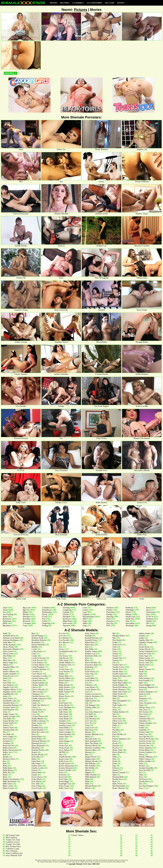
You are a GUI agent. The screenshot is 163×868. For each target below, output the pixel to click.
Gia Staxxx (64, 656)
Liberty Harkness (92, 696)
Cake (34, 654)
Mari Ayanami (91, 741)
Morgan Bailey (119, 636)
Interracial (67, 623)
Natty (115, 678)
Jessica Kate (64, 748)
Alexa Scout (8, 651)
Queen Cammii (119, 772)
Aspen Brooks (9, 721)
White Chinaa (145, 759)
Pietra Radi (117, 752)
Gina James (64, 660)
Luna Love (90, 728)
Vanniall (142, 730)
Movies (54, 3)
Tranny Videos (77, 835)
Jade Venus (64, 714)
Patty (115, 741)
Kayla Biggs (64, 781)
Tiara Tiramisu (145, 703)
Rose (114, 781)
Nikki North (118, 694)
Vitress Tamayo (145, 748)
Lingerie (86, 614)
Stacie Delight (145, 685)
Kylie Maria (90, 672)
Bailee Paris (8, 748)
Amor (5, 678)
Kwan (88, 669)
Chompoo (36, 694)
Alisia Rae (7, 660)
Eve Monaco (64, 642)
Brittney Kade (38, 638)
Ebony (45, 614)
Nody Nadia (117, 705)
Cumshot (46, 608)
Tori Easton (144, 712)
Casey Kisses (37, 674)
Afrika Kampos (9, 645)
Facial (45, 617)
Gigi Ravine (64, 658)
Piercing (110, 617)
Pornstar (110, 621)
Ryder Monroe (119, 788)
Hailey (62, 674)
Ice (60, 701)
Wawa (141, 755)
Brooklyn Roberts (39, 640)
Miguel (88, 772)
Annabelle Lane (9, 701)
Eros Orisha (37, 786)
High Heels (67, 621)
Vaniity (142, 725)
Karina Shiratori (66, 768)
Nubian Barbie (119, 712)
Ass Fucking (8, 614)
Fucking (66, 608)
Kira (87, 658)
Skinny (128, 614)
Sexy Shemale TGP (14, 855)
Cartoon (35, 672)
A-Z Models (78, 3)
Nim (114, 698)
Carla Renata (37, 663)
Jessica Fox (64, 746)
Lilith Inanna (91, 701)
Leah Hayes (90, 681)
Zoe (140, 784)
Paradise (116, 730)
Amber (6, 669)
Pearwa (116, 748)
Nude (85, 621)
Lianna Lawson (92, 694)
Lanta (88, 676)
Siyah (141, 672)
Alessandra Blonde (11, 649)
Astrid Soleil (8, 723)
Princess (116, 768)
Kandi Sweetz (65, 764)
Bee (4, 761)
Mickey (88, 770)
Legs (85, 612)
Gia (60, 654)
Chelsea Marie (38, 685)
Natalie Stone (118, 674)
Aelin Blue (7, 642)
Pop (114, 766)
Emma (34, 770)
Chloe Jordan (37, 692)
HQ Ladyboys (12, 838)
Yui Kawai (143, 779)
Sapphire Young (146, 642)
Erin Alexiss (37, 781)
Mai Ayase (89, 730)
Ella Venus (36, 764)
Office (85, 623)
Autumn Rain (9, 730)
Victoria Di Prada (146, 739)
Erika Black (37, 779)
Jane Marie (64, 716)
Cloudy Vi (36, 712)
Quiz (114, 775)
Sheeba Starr (144, 665)
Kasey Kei (63, 777)
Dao (33, 734)
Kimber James (91, 651)
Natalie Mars (118, 672)
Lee (87, 683)
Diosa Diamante (38, 746)
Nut (114, 714)
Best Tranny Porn (13, 846)
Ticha (141, 705)
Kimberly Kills (91, 656)
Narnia (115, 660)
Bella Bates (8, 768)
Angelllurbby (8, 694)
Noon (115, 710)
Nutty (115, 716)
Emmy (34, 775)
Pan (114, 728)
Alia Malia (7, 656)
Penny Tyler (117, 750)
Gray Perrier (64, 672)
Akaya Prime (8, 647)
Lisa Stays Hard (92, 712)
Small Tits (130, 619)
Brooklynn (36, 642)
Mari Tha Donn (92, 743)
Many (87, 737)
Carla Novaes (37, 660)
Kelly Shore (90, 633)
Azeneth (6, 741)
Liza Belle (89, 716)
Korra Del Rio (91, 663)
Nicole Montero (119, 690)
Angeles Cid (8, 687)
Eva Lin (62, 636)
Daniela (35, 725)
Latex (85, 608)
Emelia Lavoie (38, 768)
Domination (47, 612)
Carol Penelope (38, 667)
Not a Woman (12, 851)
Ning (114, 703)
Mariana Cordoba (93, 748)
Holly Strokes (65, 692)
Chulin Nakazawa (39, 698)
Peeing (109, 614)
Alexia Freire (8, 654)
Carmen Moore (38, 665)
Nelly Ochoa (118, 681)
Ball (4, 755)
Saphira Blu (144, 640)
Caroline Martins (39, 669)
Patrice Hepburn (120, 739)
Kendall (88, 636)
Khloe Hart (90, 642)
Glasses (66, 614)
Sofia (141, 676)
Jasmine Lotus (65, 725)
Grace (61, 667)
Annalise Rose (9, 703)
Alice (5, 658)
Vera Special (144, 737)
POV (108, 626)
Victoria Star (144, 746)
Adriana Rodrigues (11, 640)
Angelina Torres (10, 692)
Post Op (110, 623)
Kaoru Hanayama (66, 766)
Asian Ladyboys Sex (14, 853)
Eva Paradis (64, 640)
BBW (5, 623)
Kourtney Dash (91, 665)
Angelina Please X (10, 690)
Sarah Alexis (144, 647)
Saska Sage (144, 656)
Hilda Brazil (64, 685)
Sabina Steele (144, 633)
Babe (5, 617)
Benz (5, 777)
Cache (34, 649)
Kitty (87, 660)
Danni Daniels (38, 730)
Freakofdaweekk (66, 651)
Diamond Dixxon (39, 741)
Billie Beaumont (10, 781)
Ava (4, 732)
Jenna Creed (64, 730)
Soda (141, 674)
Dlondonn (36, 748)
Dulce (34, 759)
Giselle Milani (65, 663)
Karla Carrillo (65, 770)
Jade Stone (63, 712)
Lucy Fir (89, 723)
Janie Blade (64, 719)
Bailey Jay (7, 752)
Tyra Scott (143, 714)
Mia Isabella (90, 766)
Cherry (35, 687)
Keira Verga (64, 786)
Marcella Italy (91, 739)
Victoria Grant (145, 741)
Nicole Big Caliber (120, 683)
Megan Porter (91, 757)
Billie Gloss (8, 784)
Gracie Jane (64, 669)
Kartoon (62, 775)
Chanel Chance (38, 678)
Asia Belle (7, 719)
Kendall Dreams (92, 638)
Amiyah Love (9, 676)
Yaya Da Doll (144, 770)
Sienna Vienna (145, 669)
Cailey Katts (37, 651)
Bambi (6, 757)
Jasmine (62, 721)
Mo (114, 633)
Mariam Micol (91, 746)
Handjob (66, 617)
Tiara (141, 701)
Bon (33, 633)
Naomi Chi (117, 658)
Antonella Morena (10, 705)
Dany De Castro (38, 732)
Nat (114, 663)
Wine (141, 764)
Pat (114, 737)
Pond (115, 761)
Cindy (34, 703)
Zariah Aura (144, 781)
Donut (34, 752)
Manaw (88, 732)
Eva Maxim (64, 638)
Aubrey (6, 725)
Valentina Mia (145, 719)
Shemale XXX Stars (84, 864)
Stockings (130, 626)
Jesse (61, 743)
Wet (148, 623)
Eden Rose (36, 761)
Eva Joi (62, 633)
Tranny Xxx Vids (13, 844)
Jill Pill (62, 752)
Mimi (87, 779)
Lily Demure (90, 705)
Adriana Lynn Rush (11, 638)
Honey (62, 694)
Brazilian (27, 619)
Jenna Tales (64, 737)
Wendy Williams (146, 757)
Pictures (65, 3)
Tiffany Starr (144, 707)
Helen (61, 683)
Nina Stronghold (119, 701)
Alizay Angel (8, 663)
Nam (114, 647)
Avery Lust (7, 739)
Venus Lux (143, 734)
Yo (140, 772)
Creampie (27, 623)
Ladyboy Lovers (13, 842)
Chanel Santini (38, 683)
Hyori (61, 698)
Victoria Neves (145, 743)
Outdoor (110, 608)
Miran (88, 788)
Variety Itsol (144, 732)
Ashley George (9, 716)
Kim (87, 647)
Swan (141, 690)
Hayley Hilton (65, 678)
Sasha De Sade (145, 654)
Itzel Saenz (63, 703)
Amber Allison (9, 672)
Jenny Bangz (64, 741)
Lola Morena (90, 719)
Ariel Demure (9, 710)
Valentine (143, 721)
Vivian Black (144, 750)
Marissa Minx (91, 750)
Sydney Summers (146, 692)
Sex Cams (110, 3)
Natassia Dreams (119, 676)
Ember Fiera (37, 766)
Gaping (66, 612)
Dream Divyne (38, 755)
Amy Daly (7, 683)
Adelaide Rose (9, 636)
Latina (85, 610)
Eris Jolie (36, 784)
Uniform (149, 619)
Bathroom (7, 621)
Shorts (128, 612)
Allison (6, 665)
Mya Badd (117, 640)
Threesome (150, 612)
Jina (61, 755)
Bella (5, 766)
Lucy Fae (89, 721)
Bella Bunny (8, 770)
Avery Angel (8, 737)
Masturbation (88, 617)
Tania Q (142, 694)
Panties (109, 610)
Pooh (115, 764)
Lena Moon (90, 687)
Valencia (142, 716)
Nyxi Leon (117, 719)
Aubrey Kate (8, 728)
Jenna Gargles (65, 732)
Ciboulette (36, 701)
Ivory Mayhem (65, 707)
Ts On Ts (150, 617)
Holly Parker (64, 690)
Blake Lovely (8, 788)
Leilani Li (89, 685)
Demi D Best (37, 739)
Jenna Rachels (65, 734)
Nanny (115, 654)
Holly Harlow (65, 687)
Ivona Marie (64, 705)
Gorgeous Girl (65, 665)
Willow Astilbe (145, 761)
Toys (148, 614)
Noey (115, 707)
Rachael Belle (118, 777)
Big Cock (27, 608)
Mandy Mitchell (92, 734)
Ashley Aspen (9, 714)
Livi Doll (89, 714)
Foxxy (61, 649)
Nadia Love (117, 645)
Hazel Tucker (64, 681)
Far (60, 647)
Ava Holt (7, 734)
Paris (115, 732)
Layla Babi (90, 678)
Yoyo (141, 777)
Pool (108, 619)
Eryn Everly (37, 788)
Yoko (141, 775)
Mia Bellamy (90, 764)
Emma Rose (37, 772)
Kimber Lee (90, 654)
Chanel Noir (37, 681)
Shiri (141, 667)
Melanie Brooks (92, 761)
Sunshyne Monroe (146, 687)
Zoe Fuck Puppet (146, 786)
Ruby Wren (117, 784)
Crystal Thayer (38, 716)
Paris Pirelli (117, 734)
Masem (88, 752)
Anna (5, 696)
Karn (61, 772)
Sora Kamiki (144, 681)
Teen (148, 610)
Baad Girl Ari (9, 746)
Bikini (25, 612)
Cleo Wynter (37, 710)
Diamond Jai (37, 743)
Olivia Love (117, 721)
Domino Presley (38, 750)
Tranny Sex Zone (13, 840)
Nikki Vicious (118, 696)
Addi (5, 633)
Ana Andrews (9, 685)
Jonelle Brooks (65, 757)
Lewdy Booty (91, 690)
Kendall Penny (91, 640)
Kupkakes (89, 667)
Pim (114, 755)
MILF (85, 619)
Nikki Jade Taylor (120, 692)
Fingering (46, 623)
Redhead (129, 608)
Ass (4, 612)
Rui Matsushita (119, 786)
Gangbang (67, 610)
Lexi (87, 692)
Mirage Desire (91, 786)
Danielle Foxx (37, 728)
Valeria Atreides (146, 723)
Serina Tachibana (146, 660)
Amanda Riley (9, 667)
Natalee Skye (118, 665)
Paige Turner (118, 723)
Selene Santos (145, 658)
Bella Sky (7, 772)
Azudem (6, 743)
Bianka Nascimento (11, 779)
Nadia (115, 642)
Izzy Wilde (63, 710)
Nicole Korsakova (120, 687)
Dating (121, 3)
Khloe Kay (90, 645)
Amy (5, 681)
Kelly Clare (64, 788)
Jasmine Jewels (65, 723)
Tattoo (149, 608)
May (87, 755)
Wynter (142, 766)
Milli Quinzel (91, 777)
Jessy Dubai (64, 750)
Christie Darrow (39, 696)
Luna (87, 725)
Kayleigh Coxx (65, 784)
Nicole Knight (118, 685)
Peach (115, 743)
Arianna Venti (9, 707)
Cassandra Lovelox (40, 676)
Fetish (45, 621)
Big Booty (7, 626)
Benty (5, 775)
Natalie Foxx (118, 669)
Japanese (66, 626)
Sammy (142, 636)
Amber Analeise (9, 674)
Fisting (45, 626)
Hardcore (67, 619)
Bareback (7, 619)
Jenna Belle (64, 728)
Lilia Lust (89, 698)
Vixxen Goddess (146, 752)
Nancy (115, 651)
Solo (127, 621)
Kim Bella (89, 649)
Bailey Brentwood (10, 750)
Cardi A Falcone (38, 658)
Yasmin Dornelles (146, 768)
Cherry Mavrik (38, 690)
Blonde (26, 614)
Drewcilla (36, 757)
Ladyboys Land (12, 849)
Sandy (141, 638)
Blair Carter (8, 786)
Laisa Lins (89, 674)
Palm (115, 725)
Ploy (114, 759)
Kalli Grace (64, 761)
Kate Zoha (63, 779)
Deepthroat (47, 610)
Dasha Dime (37, 737)
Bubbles (35, 647)
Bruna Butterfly (38, 645)
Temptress (143, 698)
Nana (115, 649)
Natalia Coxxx (118, 667)
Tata (141, 696)
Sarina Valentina (146, 651)
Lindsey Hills (91, 707)
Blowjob (26, 617)
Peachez (116, 746)
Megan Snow (90, 759)
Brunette (26, 621)
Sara (141, 645)
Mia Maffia (90, 768)
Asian (5, 610)
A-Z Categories (94, 3)
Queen (115, 770)
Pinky (115, 757)
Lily (87, 703)
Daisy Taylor (37, 723)
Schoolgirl (130, 610)
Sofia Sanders (145, 678)
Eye (60, 645)
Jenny (61, 739)
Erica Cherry (37, 777)
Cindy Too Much (39, 705)
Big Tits (26, 610)
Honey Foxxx (64, 696)
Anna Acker (8, 698)
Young (149, 626)
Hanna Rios (64, 676)
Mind (87, 781)
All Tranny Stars (13, 835)
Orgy (85, 626)
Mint (87, 784)
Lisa (87, 710)
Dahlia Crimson (38, 721)
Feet (44, 619)
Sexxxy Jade (144, 663)
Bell (4, 764)
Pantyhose (111, 612)
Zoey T (142, 788)
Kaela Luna (64, 759)
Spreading (130, 623)
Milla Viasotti (91, 775)
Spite (141, 683)
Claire (34, 707)
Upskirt (149, 621)
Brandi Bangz (37, 636)
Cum (25, 626)
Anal (5, 608)
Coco (34, 714)
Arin (5, 712)
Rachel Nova (118, 779)
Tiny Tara (143, 710)
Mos (114, 638)
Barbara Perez (9, 759)
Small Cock (130, 617)
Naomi (115, 656)
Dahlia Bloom (37, 719)
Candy (34, 656)
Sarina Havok (145, 649)
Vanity (142, 728)
